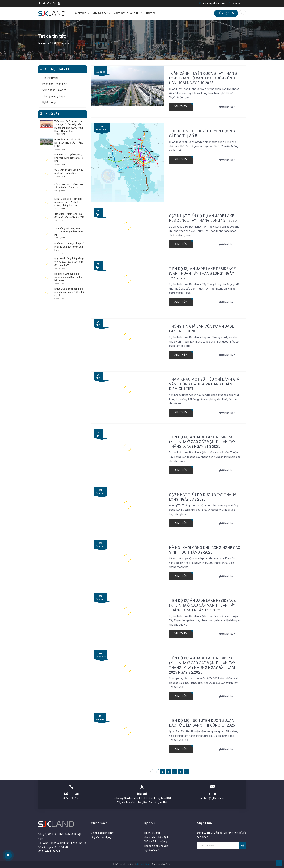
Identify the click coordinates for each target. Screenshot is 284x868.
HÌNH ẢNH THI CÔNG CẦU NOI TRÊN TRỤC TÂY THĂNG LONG (69, 143)
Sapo (169, 864)
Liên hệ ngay (226, 13)
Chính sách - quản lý (53, 90)
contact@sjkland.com (214, 3)
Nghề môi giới (49, 102)
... (174, 772)
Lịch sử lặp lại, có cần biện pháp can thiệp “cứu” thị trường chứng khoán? (68, 202)
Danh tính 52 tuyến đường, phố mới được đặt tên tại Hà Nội (69, 158)
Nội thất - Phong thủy (128, 13)
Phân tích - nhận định (54, 84)
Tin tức (151, 13)
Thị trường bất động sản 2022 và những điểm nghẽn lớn (69, 232)
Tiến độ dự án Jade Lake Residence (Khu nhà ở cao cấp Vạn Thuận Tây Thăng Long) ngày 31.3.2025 (202, 442)
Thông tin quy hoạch (54, 96)
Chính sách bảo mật (103, 833)
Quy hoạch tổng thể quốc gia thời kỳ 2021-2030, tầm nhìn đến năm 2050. (70, 262)
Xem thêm (181, 106)
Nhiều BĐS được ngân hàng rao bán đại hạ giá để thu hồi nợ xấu (69, 292)
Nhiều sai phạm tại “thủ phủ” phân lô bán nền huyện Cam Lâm (69, 247)
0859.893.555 (239, 3)
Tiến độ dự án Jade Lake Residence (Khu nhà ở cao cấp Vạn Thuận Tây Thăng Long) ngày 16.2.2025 (202, 605)
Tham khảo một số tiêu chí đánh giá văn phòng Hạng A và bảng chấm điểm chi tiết (204, 384)
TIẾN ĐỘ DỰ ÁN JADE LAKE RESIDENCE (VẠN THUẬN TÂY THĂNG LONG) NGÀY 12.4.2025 (202, 273)
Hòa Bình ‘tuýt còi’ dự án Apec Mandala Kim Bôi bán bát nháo (69, 277)
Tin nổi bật (49, 114)
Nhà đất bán (101, 13)
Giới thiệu (82, 13)
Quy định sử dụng (101, 837)
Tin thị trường (50, 78)
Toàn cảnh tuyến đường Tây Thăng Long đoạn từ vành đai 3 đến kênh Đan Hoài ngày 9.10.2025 (203, 78)
